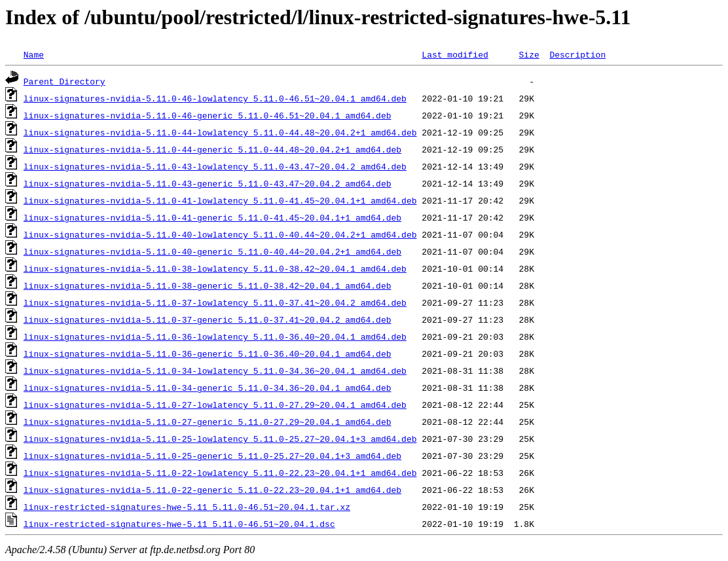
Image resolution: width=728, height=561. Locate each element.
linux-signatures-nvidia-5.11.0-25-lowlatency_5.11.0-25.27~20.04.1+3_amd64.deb (220, 439)
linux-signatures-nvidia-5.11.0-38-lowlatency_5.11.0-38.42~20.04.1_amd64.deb (215, 268)
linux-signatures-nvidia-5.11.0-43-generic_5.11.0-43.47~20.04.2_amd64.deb (208, 183)
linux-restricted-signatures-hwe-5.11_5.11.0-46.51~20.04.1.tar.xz (187, 507)
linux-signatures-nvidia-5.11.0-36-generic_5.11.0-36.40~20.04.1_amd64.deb (208, 353)
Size (529, 54)
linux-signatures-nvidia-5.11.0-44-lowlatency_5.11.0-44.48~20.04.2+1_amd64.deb (220, 132)
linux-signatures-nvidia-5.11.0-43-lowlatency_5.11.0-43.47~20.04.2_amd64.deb (215, 166)
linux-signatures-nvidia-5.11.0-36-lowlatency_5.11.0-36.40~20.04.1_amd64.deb (215, 336)
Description (577, 54)
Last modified (455, 54)
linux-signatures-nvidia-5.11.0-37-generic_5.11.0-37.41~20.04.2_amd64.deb (208, 319)
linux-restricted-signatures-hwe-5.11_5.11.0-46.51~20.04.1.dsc (179, 524)
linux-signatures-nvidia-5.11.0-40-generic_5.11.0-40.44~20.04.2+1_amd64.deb (212, 251)
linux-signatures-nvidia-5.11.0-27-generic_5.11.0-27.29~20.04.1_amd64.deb (208, 422)
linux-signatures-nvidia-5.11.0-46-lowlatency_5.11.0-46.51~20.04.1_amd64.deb (215, 98)
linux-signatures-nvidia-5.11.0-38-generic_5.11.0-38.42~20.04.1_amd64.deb (208, 285)
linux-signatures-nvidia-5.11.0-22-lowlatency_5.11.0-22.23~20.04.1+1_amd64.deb (220, 473)
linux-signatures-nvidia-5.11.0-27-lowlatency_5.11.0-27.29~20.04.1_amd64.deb (215, 405)
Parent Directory (64, 81)
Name (34, 54)
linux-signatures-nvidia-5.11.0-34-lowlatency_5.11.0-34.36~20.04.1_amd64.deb (215, 371)
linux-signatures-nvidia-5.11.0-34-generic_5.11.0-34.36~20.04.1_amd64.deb (208, 388)
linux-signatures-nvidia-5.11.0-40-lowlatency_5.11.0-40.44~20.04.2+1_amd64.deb (220, 234)
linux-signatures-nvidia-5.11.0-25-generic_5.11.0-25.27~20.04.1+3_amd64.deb (212, 456)
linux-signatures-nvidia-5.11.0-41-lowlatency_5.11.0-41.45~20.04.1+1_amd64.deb (220, 200)
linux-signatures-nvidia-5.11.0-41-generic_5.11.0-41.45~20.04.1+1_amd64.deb (212, 217)
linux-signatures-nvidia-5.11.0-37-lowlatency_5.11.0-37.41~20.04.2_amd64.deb (215, 302)
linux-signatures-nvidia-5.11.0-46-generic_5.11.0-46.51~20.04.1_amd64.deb (208, 115)
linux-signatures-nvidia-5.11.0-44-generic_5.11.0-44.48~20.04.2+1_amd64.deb (212, 149)
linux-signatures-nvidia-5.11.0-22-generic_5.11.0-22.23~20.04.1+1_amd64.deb (212, 490)
